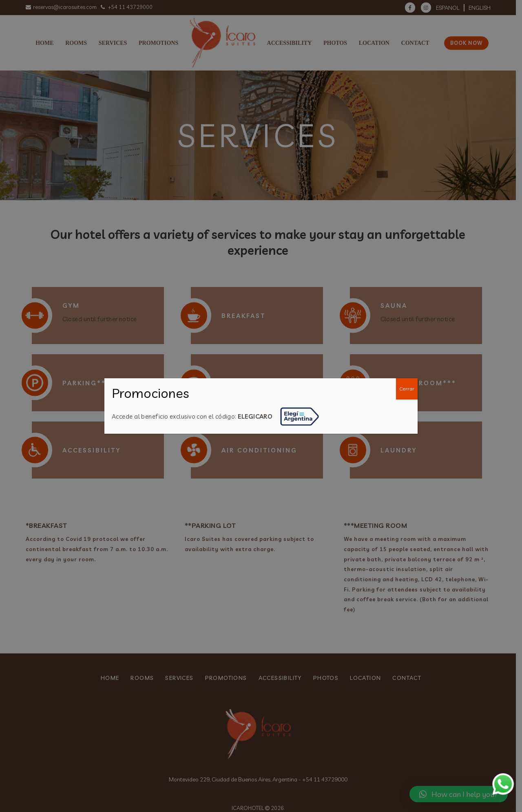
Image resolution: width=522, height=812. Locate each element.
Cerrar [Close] (407, 389)
